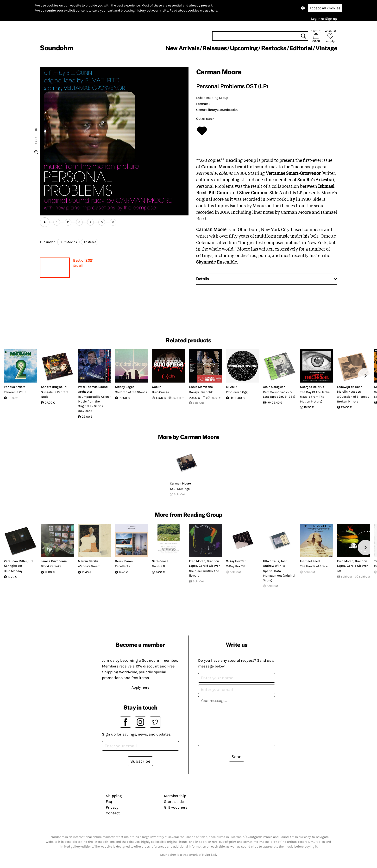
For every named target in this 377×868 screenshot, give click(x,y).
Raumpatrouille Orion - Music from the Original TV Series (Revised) (94, 404)
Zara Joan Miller (15, 561)
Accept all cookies (325, 8)
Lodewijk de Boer (349, 387)
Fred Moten (197, 561)
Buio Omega (160, 392)
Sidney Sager (124, 387)
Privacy (112, 807)
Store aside (174, 802)
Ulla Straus (271, 561)
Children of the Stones (131, 392)
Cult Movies (68, 242)
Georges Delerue (312, 387)
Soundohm (57, 48)
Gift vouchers (176, 807)
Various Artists (15, 387)
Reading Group (217, 98)
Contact (113, 813)
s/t (339, 571)
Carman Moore (219, 72)
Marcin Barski (88, 561)
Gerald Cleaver (209, 566)
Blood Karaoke (51, 566)
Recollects (123, 566)
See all (78, 266)
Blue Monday (13, 571)
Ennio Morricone (201, 387)
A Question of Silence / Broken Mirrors (353, 399)
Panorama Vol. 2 (15, 392)
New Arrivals (182, 48)
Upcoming (244, 48)
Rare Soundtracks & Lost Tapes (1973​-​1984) (279, 394)
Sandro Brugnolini (54, 387)
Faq (109, 802)
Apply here (140, 687)
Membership (175, 796)
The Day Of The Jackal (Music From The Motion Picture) (315, 397)
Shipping (114, 796)
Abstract (90, 242)
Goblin (157, 387)
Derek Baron (124, 561)
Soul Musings (180, 489)
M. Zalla (232, 387)
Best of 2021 (83, 260)
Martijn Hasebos (349, 392)
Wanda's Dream (89, 566)
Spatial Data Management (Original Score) (279, 576)
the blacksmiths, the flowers (204, 573)
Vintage (326, 48)
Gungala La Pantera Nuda (55, 394)
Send (237, 757)
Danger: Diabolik (201, 392)
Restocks (274, 48)
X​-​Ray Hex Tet (236, 561)
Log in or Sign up (324, 19)
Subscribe (140, 761)
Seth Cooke (160, 561)
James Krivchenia (54, 561)
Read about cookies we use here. (194, 10)
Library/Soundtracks (222, 110)
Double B (158, 566)
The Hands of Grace (314, 566)
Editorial (301, 48)
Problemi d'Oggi (237, 392)
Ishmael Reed (310, 561)
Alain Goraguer (274, 387)
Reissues (215, 48)
